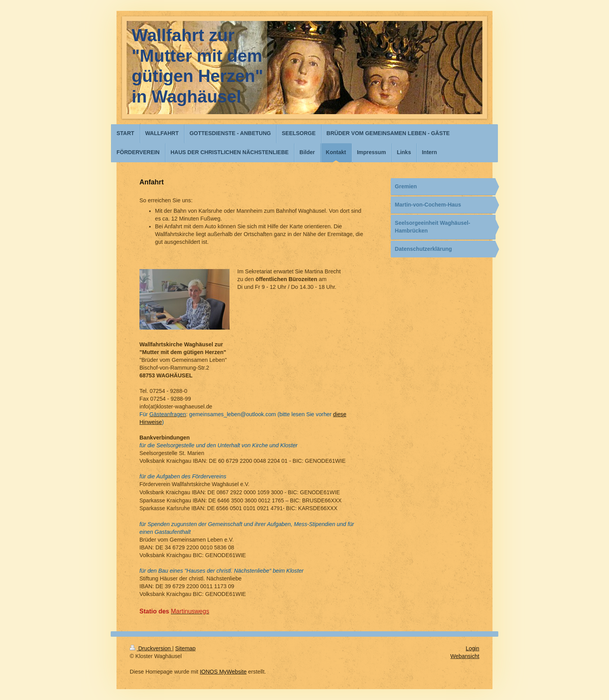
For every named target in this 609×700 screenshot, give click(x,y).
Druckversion (151, 648)
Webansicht (465, 656)
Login (472, 648)
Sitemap (185, 648)
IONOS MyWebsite (223, 672)
